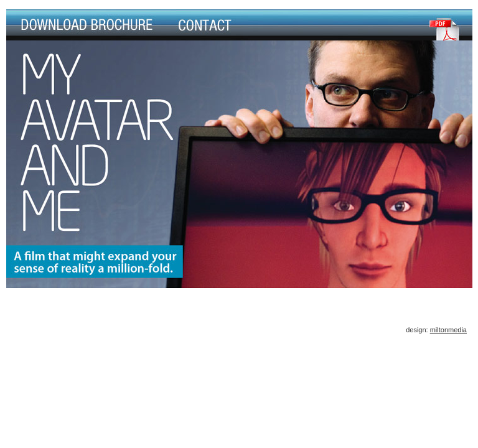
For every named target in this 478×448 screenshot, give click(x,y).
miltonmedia (448, 330)
